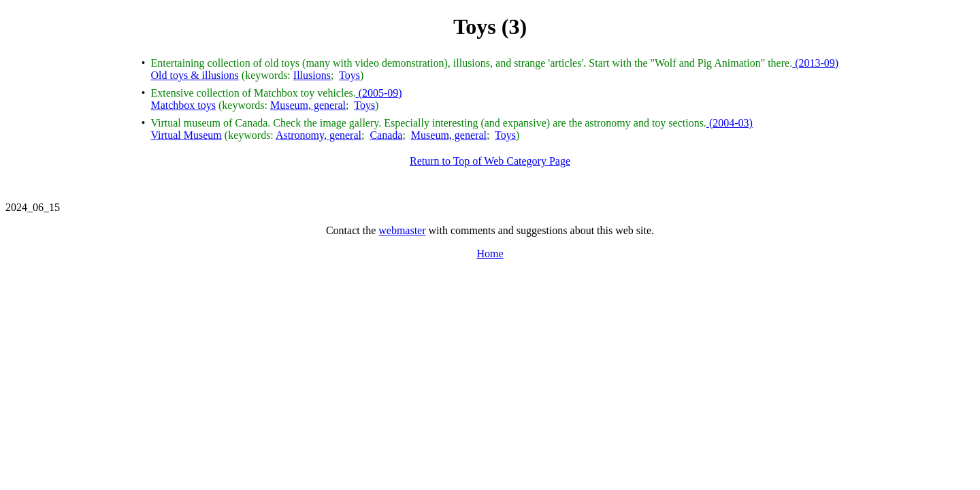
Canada (386, 135)
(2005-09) (379, 93)
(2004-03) (730, 123)
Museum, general (308, 105)
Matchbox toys (183, 105)
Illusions (312, 75)
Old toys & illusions (194, 75)
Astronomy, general (318, 135)
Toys (349, 75)
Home (490, 254)
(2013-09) (815, 63)
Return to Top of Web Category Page (490, 161)
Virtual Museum (186, 135)
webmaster (402, 230)
